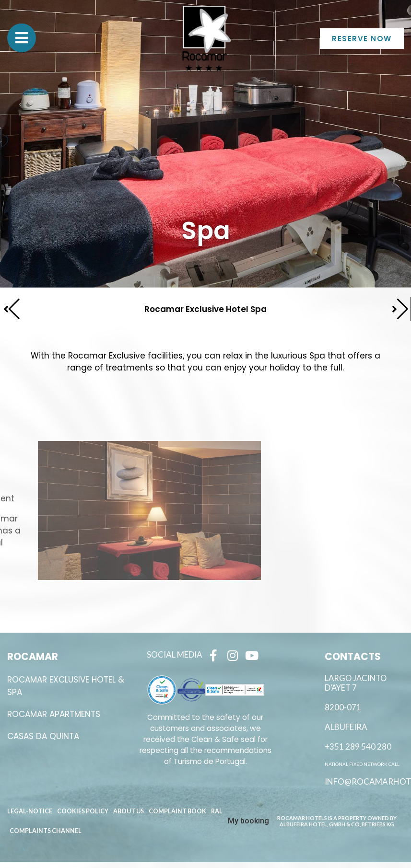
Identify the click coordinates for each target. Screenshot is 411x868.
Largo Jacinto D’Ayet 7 (356, 683)
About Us (129, 811)
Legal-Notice (30, 811)
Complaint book (177, 811)
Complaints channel (46, 831)
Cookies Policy (83, 811)
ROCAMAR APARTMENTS (54, 714)
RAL (217, 811)
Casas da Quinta (43, 736)
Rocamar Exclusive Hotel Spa (205, 309)
